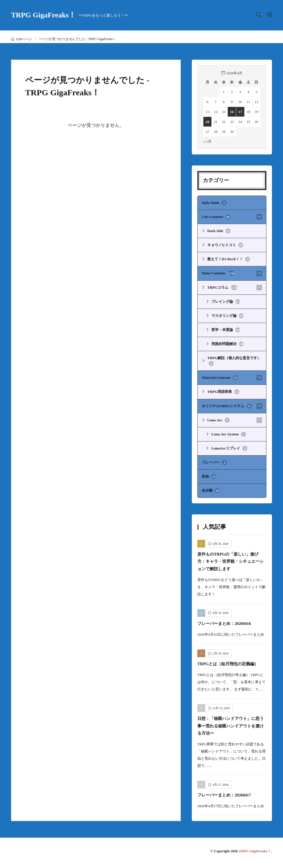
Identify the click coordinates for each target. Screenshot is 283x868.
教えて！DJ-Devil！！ (228, 259)
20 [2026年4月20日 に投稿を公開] (207, 122)
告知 (209, 473)
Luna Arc (218, 417)
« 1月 (207, 141)
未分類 (211, 487)
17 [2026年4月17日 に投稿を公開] (240, 112)
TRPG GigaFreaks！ (70, 15)
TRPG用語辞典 (223, 390)
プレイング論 (226, 300)
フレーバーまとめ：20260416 (229, 619)
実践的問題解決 (228, 342)
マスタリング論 (228, 314)
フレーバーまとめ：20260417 (229, 798)
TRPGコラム (222, 286)
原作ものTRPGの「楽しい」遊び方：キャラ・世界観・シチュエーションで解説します (231, 557)
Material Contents (219, 375)
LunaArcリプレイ (229, 445)
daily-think (214, 203)
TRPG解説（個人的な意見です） (234, 359)
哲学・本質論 (226, 328)
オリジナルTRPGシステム (226, 403)
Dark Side (219, 231)
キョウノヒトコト (225, 244)
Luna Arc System (228, 431)
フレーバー (214, 459)
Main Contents (218, 272)
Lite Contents (216, 217)
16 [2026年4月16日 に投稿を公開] (232, 112)
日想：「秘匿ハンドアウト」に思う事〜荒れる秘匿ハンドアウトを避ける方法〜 (230, 729)
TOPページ (24, 39)
